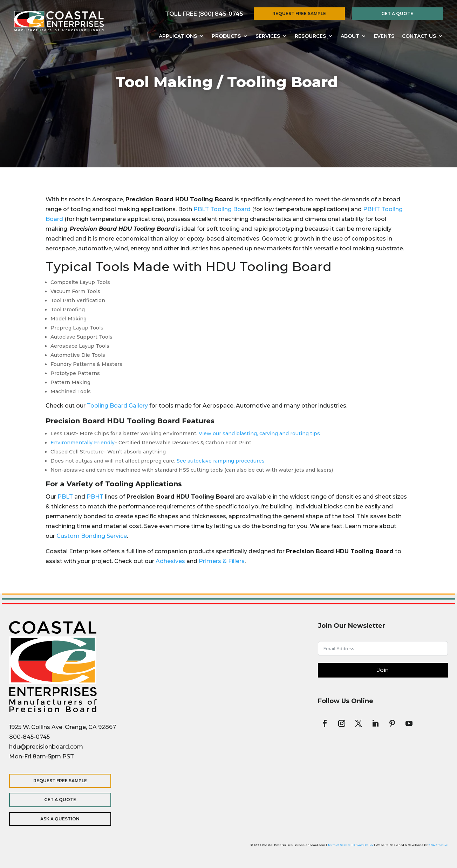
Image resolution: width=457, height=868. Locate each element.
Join (383, 670)
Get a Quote (397, 13)
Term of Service (339, 845)
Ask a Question (55, 819)
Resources (310, 36)
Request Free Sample (299, 13)
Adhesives (170, 561)
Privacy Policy (363, 845)
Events (384, 36)
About (350, 36)
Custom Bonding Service (92, 536)
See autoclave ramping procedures (221, 461)
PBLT (65, 497)
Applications (178, 36)
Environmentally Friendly (83, 443)
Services (268, 36)
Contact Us (419, 36)
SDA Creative (438, 845)
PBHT (95, 497)
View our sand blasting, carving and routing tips (259, 433)
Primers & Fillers (222, 561)
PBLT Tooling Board (223, 209)
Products (226, 36)
